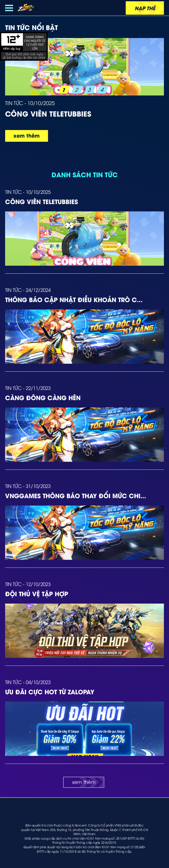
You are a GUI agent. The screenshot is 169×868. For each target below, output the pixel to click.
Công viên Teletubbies (42, 201)
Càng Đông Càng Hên (43, 397)
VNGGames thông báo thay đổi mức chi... (76, 495)
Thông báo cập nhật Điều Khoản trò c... (74, 299)
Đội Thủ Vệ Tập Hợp (37, 593)
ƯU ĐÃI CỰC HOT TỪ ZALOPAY (50, 691)
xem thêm (27, 135)
